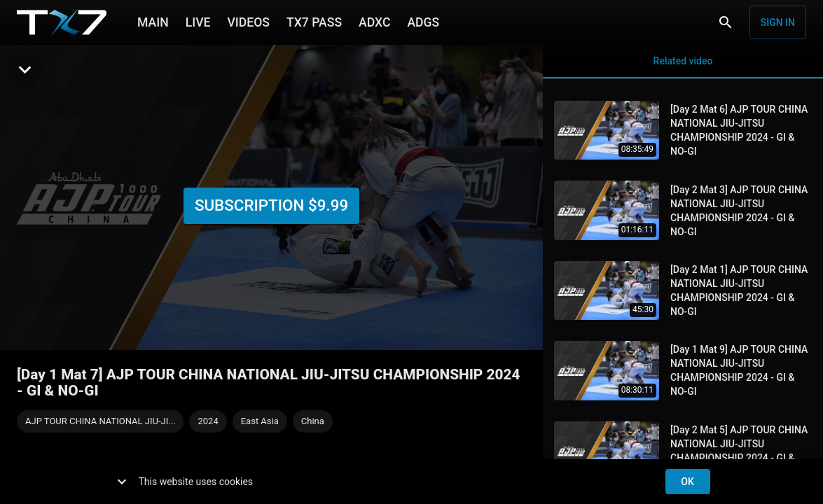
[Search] (726, 22)
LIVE (198, 21)
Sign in (778, 22)
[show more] (122, 482)
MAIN (153, 21)
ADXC (374, 21)
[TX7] (62, 22)
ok (688, 482)
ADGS (423, 21)
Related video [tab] (683, 62)
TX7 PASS (314, 21)
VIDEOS (248, 21)
